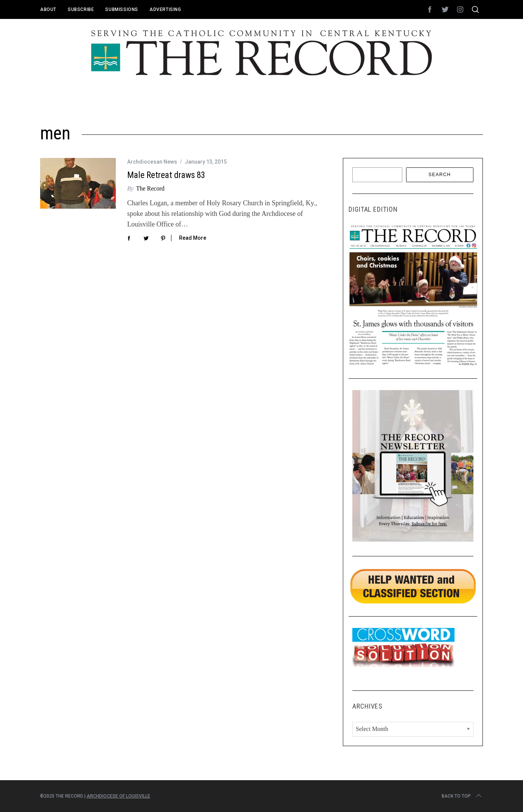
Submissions (122, 9)
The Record (150, 188)
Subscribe (81, 9)
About (48, 9)
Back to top (462, 796)
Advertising (165, 9)
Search (440, 175)
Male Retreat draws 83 (166, 175)
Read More (193, 238)
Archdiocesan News (152, 162)
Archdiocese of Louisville (118, 796)
